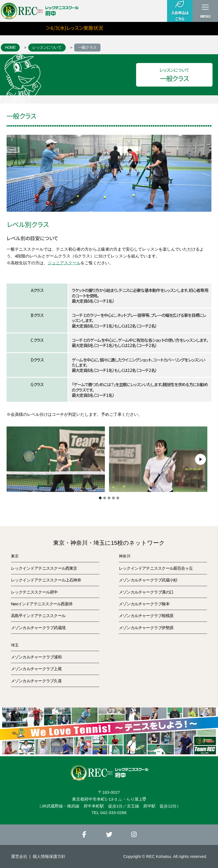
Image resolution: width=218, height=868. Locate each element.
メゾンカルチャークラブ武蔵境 (38, 628)
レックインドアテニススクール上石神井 (46, 580)
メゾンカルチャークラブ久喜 (36, 681)
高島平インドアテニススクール (38, 616)
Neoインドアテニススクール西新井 (42, 604)
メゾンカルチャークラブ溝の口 (146, 592)
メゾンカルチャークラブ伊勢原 (146, 628)
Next (200, 459)
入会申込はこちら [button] (180, 11)
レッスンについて (47, 47)
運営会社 (19, 856)
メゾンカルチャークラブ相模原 (146, 616)
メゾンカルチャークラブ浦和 (36, 657)
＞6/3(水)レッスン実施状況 (81, 28)
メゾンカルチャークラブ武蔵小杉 (148, 580)
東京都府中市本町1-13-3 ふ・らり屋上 (109, 799)
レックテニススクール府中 (34, 592)
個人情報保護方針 (49, 856)
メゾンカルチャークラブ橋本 (144, 604)
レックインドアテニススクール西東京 (44, 568)
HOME (10, 47)
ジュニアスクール (64, 263)
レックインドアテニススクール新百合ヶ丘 (156, 568)
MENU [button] (205, 16)
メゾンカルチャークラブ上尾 (36, 669)
